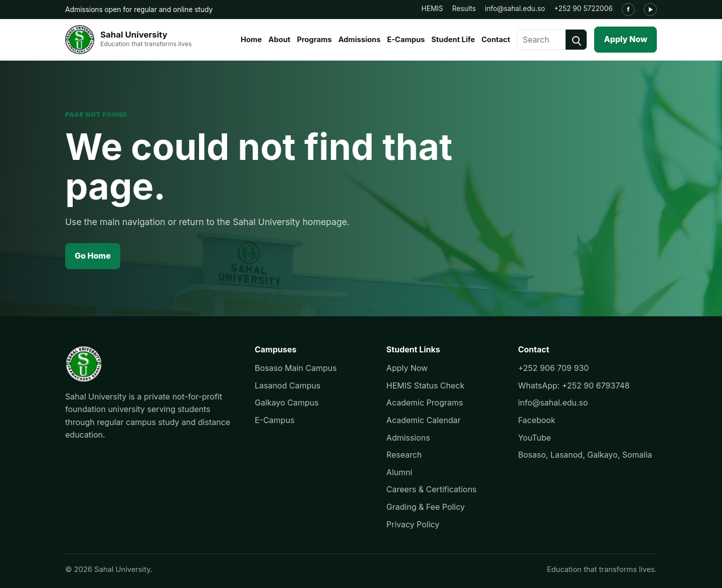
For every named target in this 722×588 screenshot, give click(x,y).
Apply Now (625, 39)
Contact (496, 40)
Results (464, 9)
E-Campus (406, 40)
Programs (314, 40)
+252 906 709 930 (553, 368)
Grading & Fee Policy (426, 507)
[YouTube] (650, 10)
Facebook (536, 420)
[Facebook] (628, 10)
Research (404, 455)
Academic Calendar (424, 420)
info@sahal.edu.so (515, 9)
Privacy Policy (413, 524)
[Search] (576, 40)
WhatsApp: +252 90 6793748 (574, 385)
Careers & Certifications (432, 489)
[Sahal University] (128, 40)
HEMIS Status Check (426, 385)
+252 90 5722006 (583, 9)
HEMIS (432, 9)
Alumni (400, 472)
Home (251, 40)
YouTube (534, 438)
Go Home (93, 256)
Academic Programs (425, 403)
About (279, 40)
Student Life (453, 40)
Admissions (359, 40)
